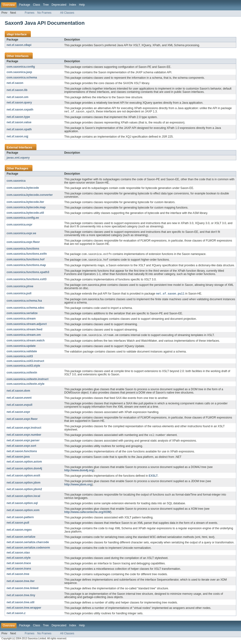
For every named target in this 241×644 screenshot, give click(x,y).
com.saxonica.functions (23, 249)
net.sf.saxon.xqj (17, 137)
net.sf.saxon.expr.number (24, 436)
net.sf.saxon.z (16, 615)
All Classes (67, 13)
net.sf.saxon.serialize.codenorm (28, 549)
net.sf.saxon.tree (18, 575)
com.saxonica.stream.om (24, 336)
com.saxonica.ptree (20, 287)
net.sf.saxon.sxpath (20, 110)
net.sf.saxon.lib (17, 90)
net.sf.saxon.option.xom (23, 512)
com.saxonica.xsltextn (22, 374)
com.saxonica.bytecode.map (26, 208)
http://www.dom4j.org (79, 472)
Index (73, 5)
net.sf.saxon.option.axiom (24, 463)
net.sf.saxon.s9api (19, 45)
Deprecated (59, 5)
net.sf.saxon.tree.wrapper (24, 609)
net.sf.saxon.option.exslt (23, 477)
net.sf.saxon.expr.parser (23, 442)
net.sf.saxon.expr (18, 413)
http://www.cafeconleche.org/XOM (87, 513)
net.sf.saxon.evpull (19, 406)
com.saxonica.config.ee (23, 218)
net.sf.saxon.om (18, 97)
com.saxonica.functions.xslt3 (27, 280)
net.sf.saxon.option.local (23, 497)
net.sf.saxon (15, 83)
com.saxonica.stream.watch (26, 342)
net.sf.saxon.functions (22, 453)
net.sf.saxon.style (19, 559)
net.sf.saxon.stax (18, 554)
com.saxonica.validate (22, 353)
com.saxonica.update (21, 347)
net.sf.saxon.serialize (21, 538)
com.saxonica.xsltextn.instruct (28, 380)
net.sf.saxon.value (19, 123)
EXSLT (153, 477)
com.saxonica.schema (22, 78)
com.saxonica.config (21, 67)
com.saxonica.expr (19, 225)
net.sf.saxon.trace (19, 565)
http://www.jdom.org (78, 486)
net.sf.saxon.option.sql (22, 505)
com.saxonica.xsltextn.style (26, 385)
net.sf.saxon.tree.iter (21, 582)
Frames (30, 13)
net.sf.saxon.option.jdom (24, 484)
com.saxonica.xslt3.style (23, 367)
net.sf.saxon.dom (18, 392)
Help (82, 5)
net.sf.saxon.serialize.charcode (28, 544)
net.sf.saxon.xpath (19, 130)
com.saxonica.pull (19, 294)
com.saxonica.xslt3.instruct (25, 362)
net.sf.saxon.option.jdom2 (24, 491)
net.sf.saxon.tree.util (20, 604)
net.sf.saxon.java (18, 458)
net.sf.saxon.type (18, 117)
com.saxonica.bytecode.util (25, 213)
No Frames (44, 13)
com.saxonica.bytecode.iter (25, 202)
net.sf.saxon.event (19, 399)
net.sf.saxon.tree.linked (22, 590)
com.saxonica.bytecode (23, 188)
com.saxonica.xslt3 (20, 357)
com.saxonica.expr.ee (21, 234)
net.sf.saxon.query (19, 103)
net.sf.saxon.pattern (20, 519)
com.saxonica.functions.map (26, 266)
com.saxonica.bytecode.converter (30, 195)
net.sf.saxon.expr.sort (21, 447)
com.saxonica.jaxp (19, 72)
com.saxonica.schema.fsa (24, 302)
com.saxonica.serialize (22, 314)
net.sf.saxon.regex (19, 531)
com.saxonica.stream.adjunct (27, 325)
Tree (46, 5)
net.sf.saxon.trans (19, 570)
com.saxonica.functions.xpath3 (28, 273)
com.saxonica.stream (21, 320)
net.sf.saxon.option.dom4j (24, 470)
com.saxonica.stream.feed (24, 330)
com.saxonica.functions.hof (26, 260)
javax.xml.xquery (18, 158)
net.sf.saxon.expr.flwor (22, 420)
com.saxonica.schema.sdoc (26, 309)
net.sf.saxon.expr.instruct (24, 429)
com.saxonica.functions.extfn (27, 254)
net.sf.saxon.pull (18, 524)
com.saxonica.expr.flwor (23, 242)
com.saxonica (16, 181)
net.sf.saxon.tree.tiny (21, 597)
